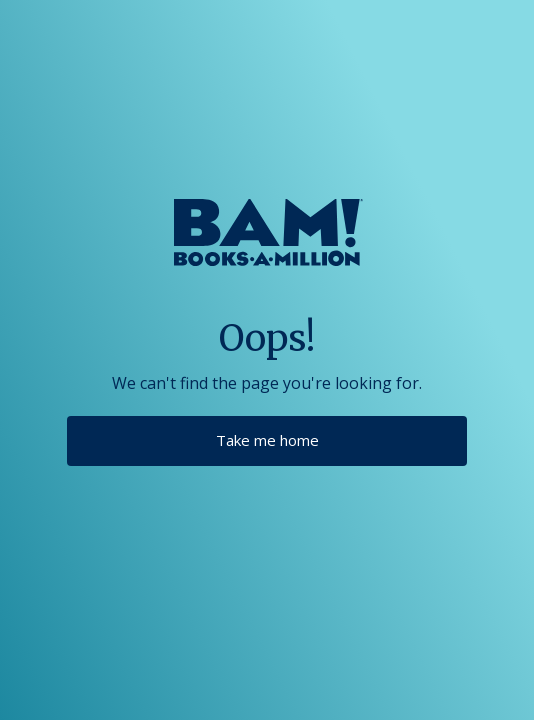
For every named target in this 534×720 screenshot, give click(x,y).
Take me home (267, 440)
